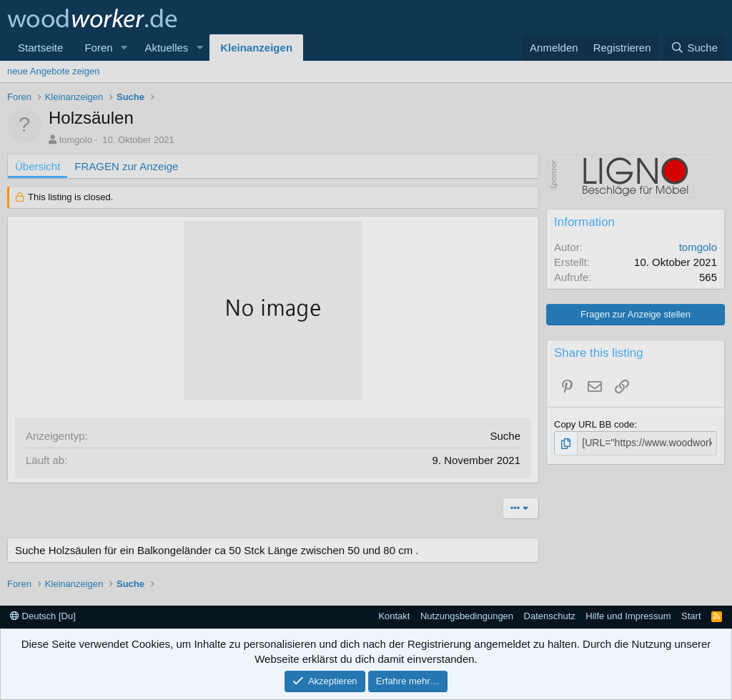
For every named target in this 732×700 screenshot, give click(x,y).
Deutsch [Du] (43, 616)
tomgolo (76, 140)
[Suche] (694, 48)
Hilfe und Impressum (628, 616)
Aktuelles (166, 48)
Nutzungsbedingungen (467, 616)
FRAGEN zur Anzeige (126, 166)
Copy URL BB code (594, 424)
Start (691, 616)
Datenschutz (550, 616)
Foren (98, 48)
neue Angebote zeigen (53, 71)
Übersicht (38, 166)
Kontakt (394, 616)
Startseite (40, 48)
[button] (124, 48)
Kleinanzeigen (256, 48)
